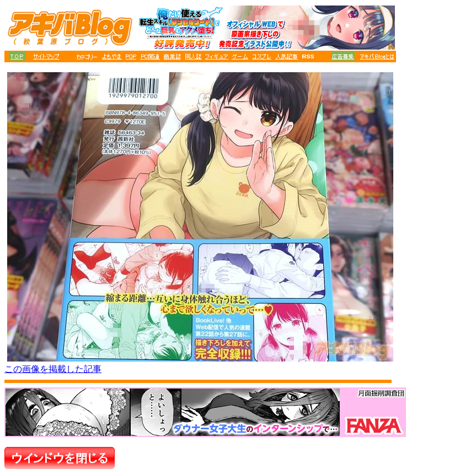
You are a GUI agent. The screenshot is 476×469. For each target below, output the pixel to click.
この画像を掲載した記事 (53, 369)
